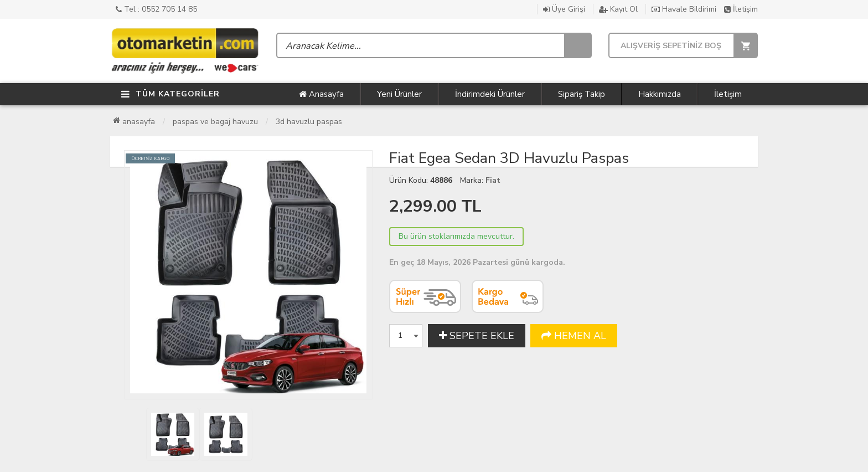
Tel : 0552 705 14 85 (156, 9)
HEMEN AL (574, 336)
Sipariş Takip (582, 94)
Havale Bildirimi (684, 9)
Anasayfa (321, 94)
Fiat (493, 180)
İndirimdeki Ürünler (490, 94)
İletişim (741, 9)
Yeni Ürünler (399, 94)
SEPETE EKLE (477, 336)
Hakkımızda (660, 94)
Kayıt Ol (618, 9)
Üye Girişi (564, 9)
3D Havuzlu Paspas (309, 122)
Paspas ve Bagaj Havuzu (215, 122)
